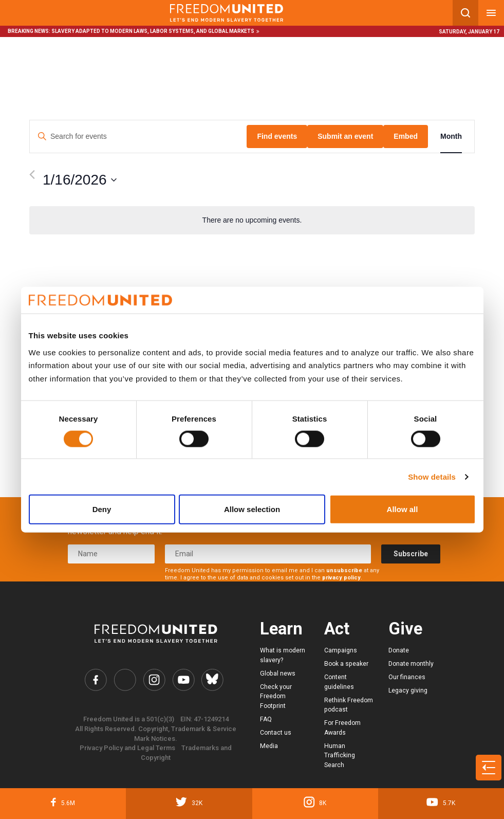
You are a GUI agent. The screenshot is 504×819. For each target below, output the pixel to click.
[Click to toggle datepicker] (80, 180)
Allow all (403, 509)
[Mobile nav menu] (491, 13)
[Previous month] (32, 175)
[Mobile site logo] (226, 13)
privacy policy (341, 578)
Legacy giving (408, 690)
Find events (277, 136)
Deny (102, 509)
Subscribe (411, 554)
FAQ (266, 719)
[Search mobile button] (465, 13)
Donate (399, 650)
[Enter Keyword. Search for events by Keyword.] (138, 136)
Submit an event (345, 136)
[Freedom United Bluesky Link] (212, 680)
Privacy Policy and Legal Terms (127, 748)
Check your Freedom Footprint (276, 696)
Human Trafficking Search (340, 756)
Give (405, 629)
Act (337, 629)
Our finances (407, 677)
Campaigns (341, 650)
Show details (432, 476)
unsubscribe (344, 570)
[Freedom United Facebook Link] (96, 680)
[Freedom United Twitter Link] (125, 680)
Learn (281, 629)
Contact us (276, 733)
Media (269, 746)
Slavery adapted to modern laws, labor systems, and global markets (153, 31)
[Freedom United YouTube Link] (183, 680)
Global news (278, 674)
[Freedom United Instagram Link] (154, 680)
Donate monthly (411, 664)
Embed (406, 136)
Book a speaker (346, 664)
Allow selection (252, 509)
